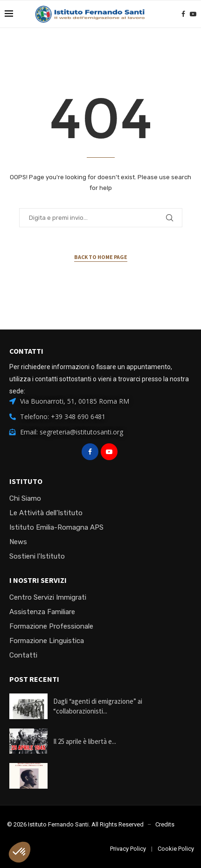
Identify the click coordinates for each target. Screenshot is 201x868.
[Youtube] (193, 14)
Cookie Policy (176, 849)
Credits (165, 824)
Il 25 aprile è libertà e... (85, 741)
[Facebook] (183, 14)
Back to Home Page (101, 257)
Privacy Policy (128, 849)
